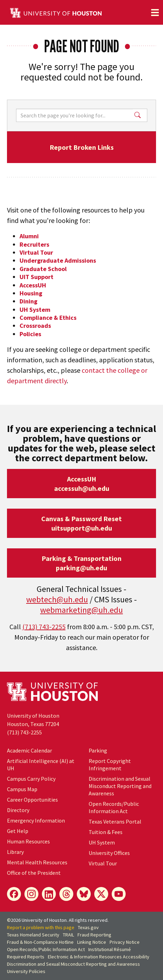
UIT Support (36, 277)
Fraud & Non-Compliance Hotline (40, 942)
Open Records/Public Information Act (114, 807)
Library (15, 852)
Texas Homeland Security (33, 935)
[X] (101, 894)
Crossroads (35, 326)
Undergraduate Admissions (58, 260)
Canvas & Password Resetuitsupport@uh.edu (81, 523)
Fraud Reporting (94, 935)
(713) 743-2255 (44, 627)
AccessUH (33, 285)
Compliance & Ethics (48, 318)
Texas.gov (88, 927)
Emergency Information (36, 820)
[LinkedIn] (49, 894)
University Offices (109, 853)
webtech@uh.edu (57, 599)
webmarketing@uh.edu (81, 610)
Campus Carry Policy (31, 779)
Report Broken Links (82, 147)
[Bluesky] (84, 894)
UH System (35, 310)
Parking (98, 750)
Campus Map (22, 789)
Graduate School (43, 269)
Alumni (29, 236)
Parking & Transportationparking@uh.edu (81, 563)
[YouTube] (119, 894)
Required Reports (26, 957)
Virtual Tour (36, 252)
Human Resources (28, 841)
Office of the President (34, 873)
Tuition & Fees (106, 832)
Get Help (18, 831)
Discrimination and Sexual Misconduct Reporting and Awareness (120, 786)
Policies (30, 334)
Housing (31, 293)
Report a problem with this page (41, 927)
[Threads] (66, 894)
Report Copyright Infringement (110, 765)
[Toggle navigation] (155, 13)
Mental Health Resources (37, 862)
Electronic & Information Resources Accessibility (99, 957)
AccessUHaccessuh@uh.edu (82, 484)
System (102, 842)
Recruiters (34, 244)
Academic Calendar (29, 750)
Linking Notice (92, 942)
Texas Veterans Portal (115, 821)
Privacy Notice (125, 942)
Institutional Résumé (110, 949)
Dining (28, 301)
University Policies (26, 971)
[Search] (74, 115)
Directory (18, 810)
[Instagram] (31, 894)
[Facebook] (14, 894)
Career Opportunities (32, 800)
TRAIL (68, 935)
